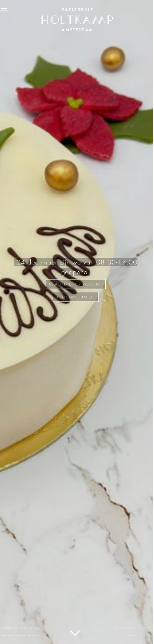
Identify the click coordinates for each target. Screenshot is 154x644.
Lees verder (75, 634)
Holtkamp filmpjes (76, 297)
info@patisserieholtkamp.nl (21, 636)
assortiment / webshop (76, 284)
